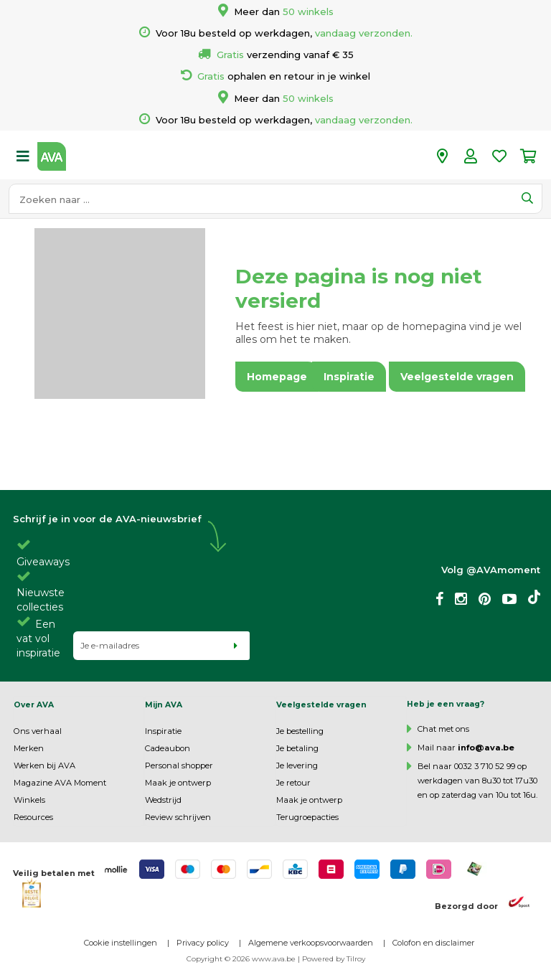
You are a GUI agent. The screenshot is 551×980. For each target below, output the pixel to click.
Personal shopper (179, 765)
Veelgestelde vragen (321, 705)
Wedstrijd (163, 800)
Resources (33, 817)
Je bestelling (300, 731)
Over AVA (34, 705)
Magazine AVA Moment (60, 783)
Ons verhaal (38, 731)
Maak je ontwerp (178, 783)
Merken (29, 748)
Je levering (297, 765)
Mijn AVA (164, 705)
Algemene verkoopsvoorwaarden (311, 943)
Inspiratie (163, 731)
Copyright (204, 959)
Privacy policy (203, 943)
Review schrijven (178, 817)
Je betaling (297, 748)
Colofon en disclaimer (433, 943)
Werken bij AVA (44, 765)
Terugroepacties (307, 817)
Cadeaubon (168, 748)
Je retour (293, 783)
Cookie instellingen (121, 943)
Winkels (29, 800)
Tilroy (356, 959)
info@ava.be (486, 748)
